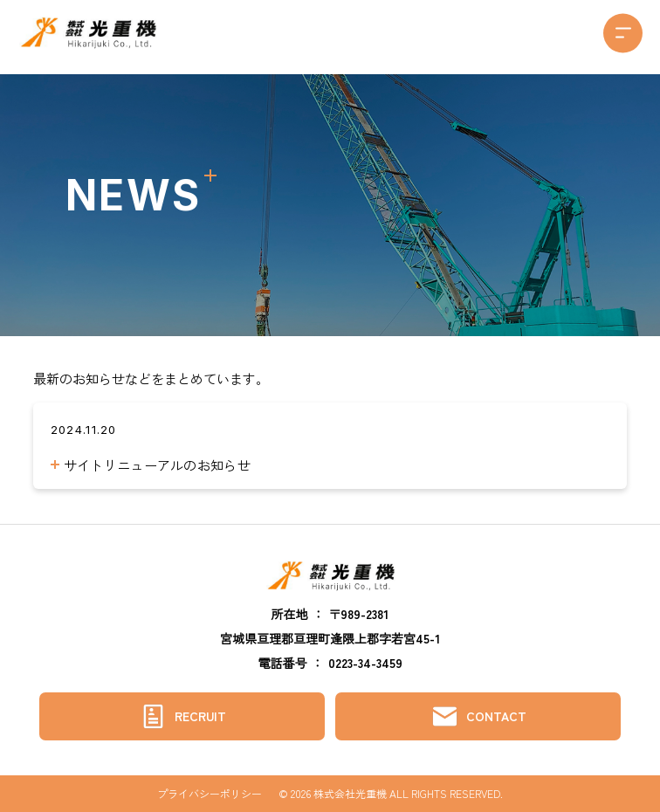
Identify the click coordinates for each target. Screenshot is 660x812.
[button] (623, 33)
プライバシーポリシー (210, 794)
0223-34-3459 (365, 663)
